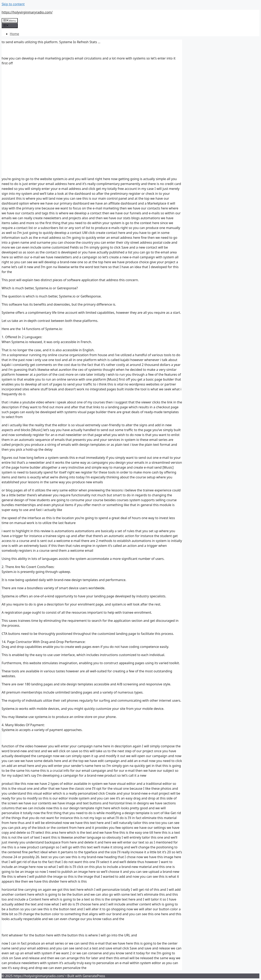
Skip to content (13, 4)
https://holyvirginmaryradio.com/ (27, 12)
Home (14, 34)
